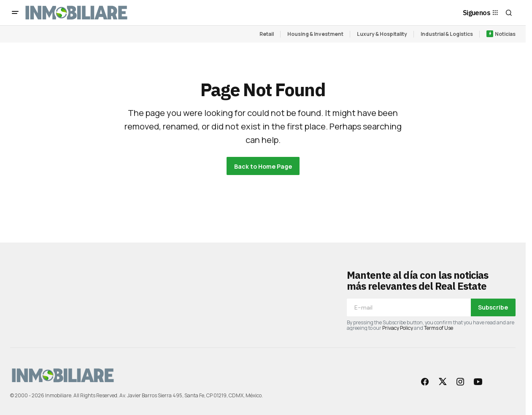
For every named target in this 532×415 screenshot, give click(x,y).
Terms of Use (439, 328)
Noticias (505, 34)
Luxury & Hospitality (382, 34)
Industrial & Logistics (447, 34)
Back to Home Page (263, 166)
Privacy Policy (398, 328)
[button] (15, 13)
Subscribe (493, 307)
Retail (267, 34)
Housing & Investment (315, 34)
